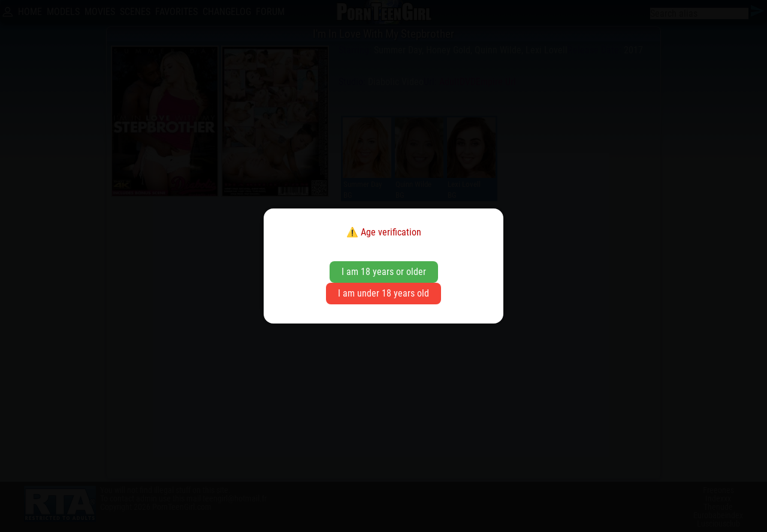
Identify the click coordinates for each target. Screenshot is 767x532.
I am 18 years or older (384, 272)
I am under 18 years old (383, 293)
